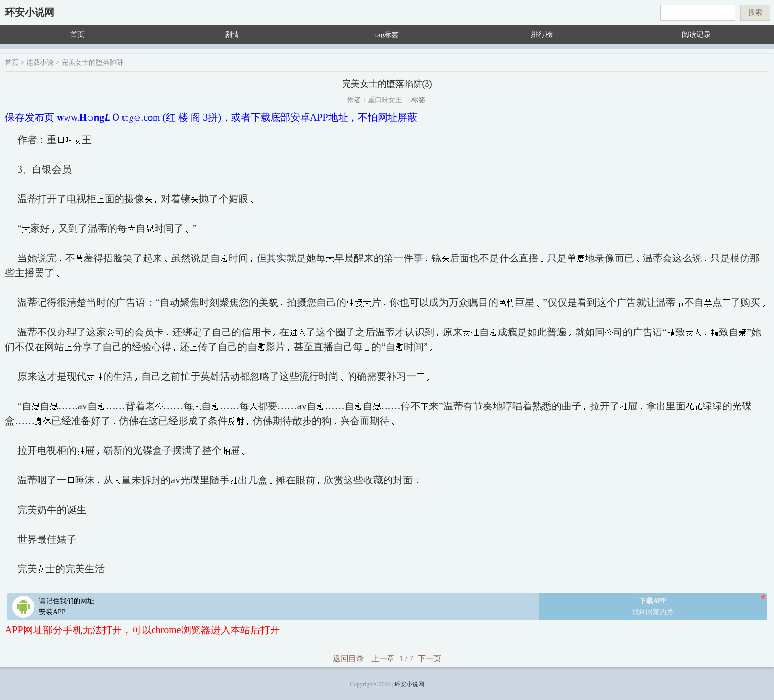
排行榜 (542, 35)
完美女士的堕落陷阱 (92, 62)
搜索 (755, 13)
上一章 (383, 658)
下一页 (429, 658)
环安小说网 (30, 12)
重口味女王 (385, 100)
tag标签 (387, 35)
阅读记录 (697, 35)
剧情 (232, 35)
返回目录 (348, 658)
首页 (77, 35)
